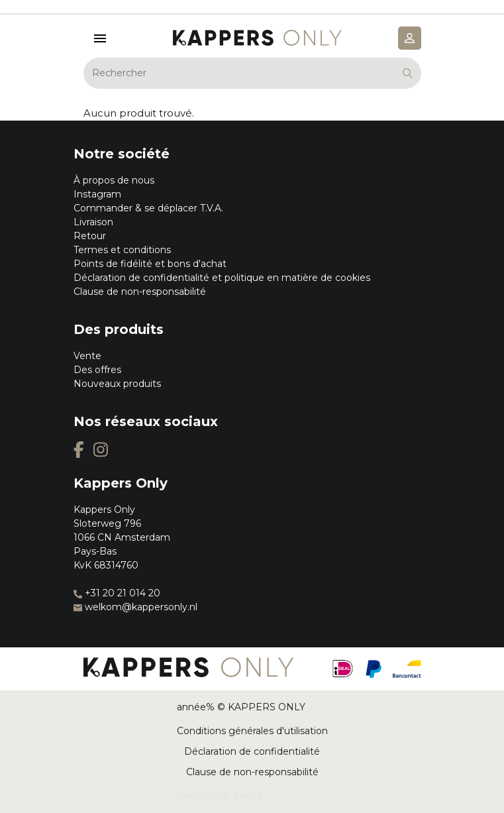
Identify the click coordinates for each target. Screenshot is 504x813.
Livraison (93, 222)
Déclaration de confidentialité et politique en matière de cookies (222, 278)
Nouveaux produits (117, 384)
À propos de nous (114, 180)
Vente (87, 356)
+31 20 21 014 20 (117, 593)
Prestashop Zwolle (220, 796)
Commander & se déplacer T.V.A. (148, 208)
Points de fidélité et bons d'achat (150, 264)
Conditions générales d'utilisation (252, 731)
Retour (90, 236)
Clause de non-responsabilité (140, 292)
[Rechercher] (252, 73)
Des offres (97, 370)
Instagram (97, 194)
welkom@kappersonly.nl (135, 607)
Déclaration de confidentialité (252, 751)
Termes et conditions (122, 250)
